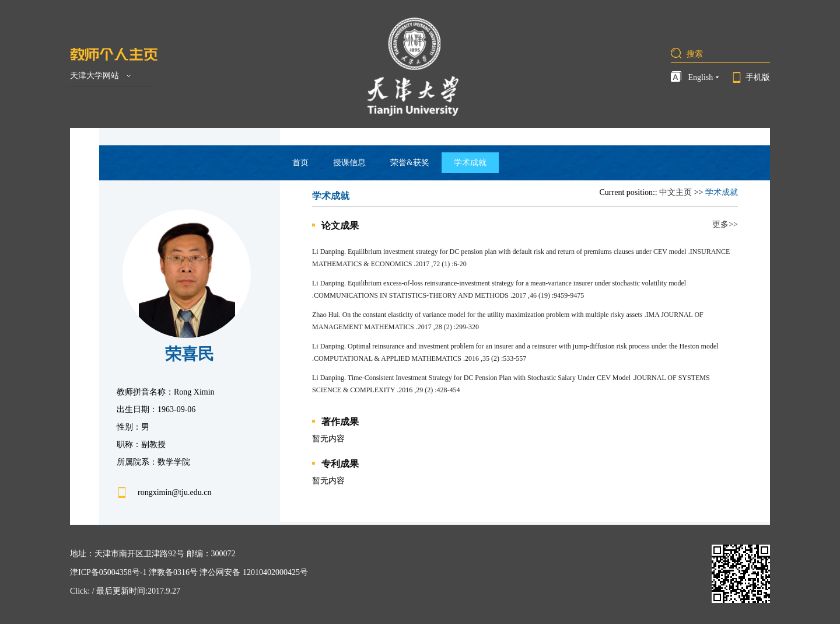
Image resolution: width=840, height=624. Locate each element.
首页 (300, 163)
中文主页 (675, 192)
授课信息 (349, 163)
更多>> (725, 224)
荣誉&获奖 (410, 163)
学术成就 (470, 163)
